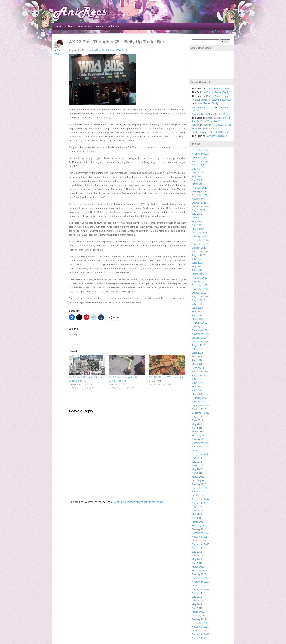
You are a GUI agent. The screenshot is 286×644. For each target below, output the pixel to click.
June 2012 (197, 600)
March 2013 (198, 567)
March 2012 (198, 612)
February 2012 (199, 616)
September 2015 (200, 454)
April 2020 (197, 270)
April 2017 (197, 390)
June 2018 (197, 353)
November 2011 (200, 627)
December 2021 (200, 195)
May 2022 (197, 176)
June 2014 (197, 510)
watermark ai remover (203, 107)
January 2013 (199, 574)
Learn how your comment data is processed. (139, 502)
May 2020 (197, 266)
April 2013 (197, 563)
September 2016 (200, 413)
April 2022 (197, 180)
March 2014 (198, 522)
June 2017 (197, 383)
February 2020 (199, 278)
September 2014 (200, 499)
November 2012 (200, 582)
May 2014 (197, 514)
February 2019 (199, 323)
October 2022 (199, 158)
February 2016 (199, 435)
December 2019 (200, 285)
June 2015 (197, 465)
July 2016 (197, 417)
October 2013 (199, 540)
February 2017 (199, 398)
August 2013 (198, 548)
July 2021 (197, 214)
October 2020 (199, 248)
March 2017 (198, 394)
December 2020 (200, 240)
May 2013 (197, 559)
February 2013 (199, 571)
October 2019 (199, 293)
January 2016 (199, 439)
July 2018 (197, 349)
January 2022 (199, 191)
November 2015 (200, 447)
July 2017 (197, 379)
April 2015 (197, 473)
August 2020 (198, 255)
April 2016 (197, 428)
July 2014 (197, 507)
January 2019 (199, 326)
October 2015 (199, 450)
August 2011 (198, 638)
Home (58, 26)
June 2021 (197, 218)
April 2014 (197, 518)
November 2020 (200, 244)
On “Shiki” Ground (220, 132)
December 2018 (200, 330)
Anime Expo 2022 (98, 50)
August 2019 (198, 300)
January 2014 (199, 529)
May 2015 (197, 469)
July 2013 (197, 552)
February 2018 (199, 368)
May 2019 (197, 312)
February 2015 (199, 480)
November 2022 (200, 154)
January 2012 (199, 619)
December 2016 (200, 405)
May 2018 (197, 357)
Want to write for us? (107, 26)
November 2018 (200, 334)
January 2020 (199, 282)
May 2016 (197, 424)
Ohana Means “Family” (218, 89)
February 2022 (199, 188)
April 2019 (197, 315)
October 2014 (199, 496)
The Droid (122, 50)
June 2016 (197, 420)
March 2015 (198, 477)
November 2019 (200, 289)
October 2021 (199, 203)
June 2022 (197, 173)
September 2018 (200, 342)
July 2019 (197, 304)
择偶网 (195, 125)
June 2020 (197, 263)
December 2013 (200, 533)
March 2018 (198, 364)
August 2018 (198, 345)
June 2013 (197, 556)
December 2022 (200, 150)
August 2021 (198, 210)
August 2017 (198, 375)
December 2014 (200, 488)
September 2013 (200, 544)
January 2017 (199, 402)
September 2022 (200, 161)
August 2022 (198, 165)
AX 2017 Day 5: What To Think (166, 377)
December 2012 (200, 578)
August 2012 (198, 593)
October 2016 (199, 409)
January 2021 (199, 236)
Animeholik (198, 114)
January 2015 (199, 484)
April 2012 (197, 608)
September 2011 (200, 634)
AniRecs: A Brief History (78, 26)
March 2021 (198, 229)
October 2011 (199, 631)
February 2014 (199, 525)
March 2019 (198, 319)
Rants (111, 50)
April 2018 (197, 360)
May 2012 (197, 604)
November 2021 (200, 199)
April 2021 (197, 225)
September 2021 (200, 206)
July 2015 (197, 462)
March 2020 (198, 274)
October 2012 (199, 585)
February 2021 (199, 233)
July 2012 (197, 597)
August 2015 (198, 458)
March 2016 (198, 432)
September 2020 (200, 251)
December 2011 (200, 623)
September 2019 (200, 297)
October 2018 (199, 338)
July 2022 (197, 169)
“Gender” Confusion (217, 136)
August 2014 (198, 503)
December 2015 (200, 443)
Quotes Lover (199, 132)
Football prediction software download (212, 100)
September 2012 (200, 589)
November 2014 (200, 492)
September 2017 (200, 372)
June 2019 (197, 308)
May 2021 (197, 222)
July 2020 (197, 259)
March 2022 (198, 184)
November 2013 (200, 537)
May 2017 (197, 387)
